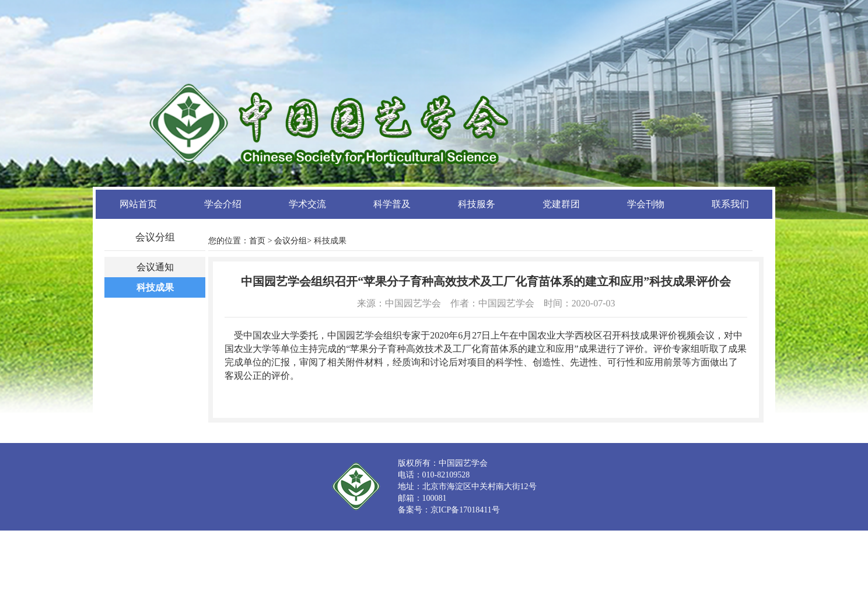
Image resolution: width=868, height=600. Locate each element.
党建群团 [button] (561, 204)
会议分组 (290, 241)
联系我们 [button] (730, 204)
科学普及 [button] (392, 204)
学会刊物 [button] (646, 204)
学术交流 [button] (307, 204)
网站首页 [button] (138, 204)
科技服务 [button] (477, 204)
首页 (257, 241)
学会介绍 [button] (223, 204)
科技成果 (155, 287)
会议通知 (155, 267)
